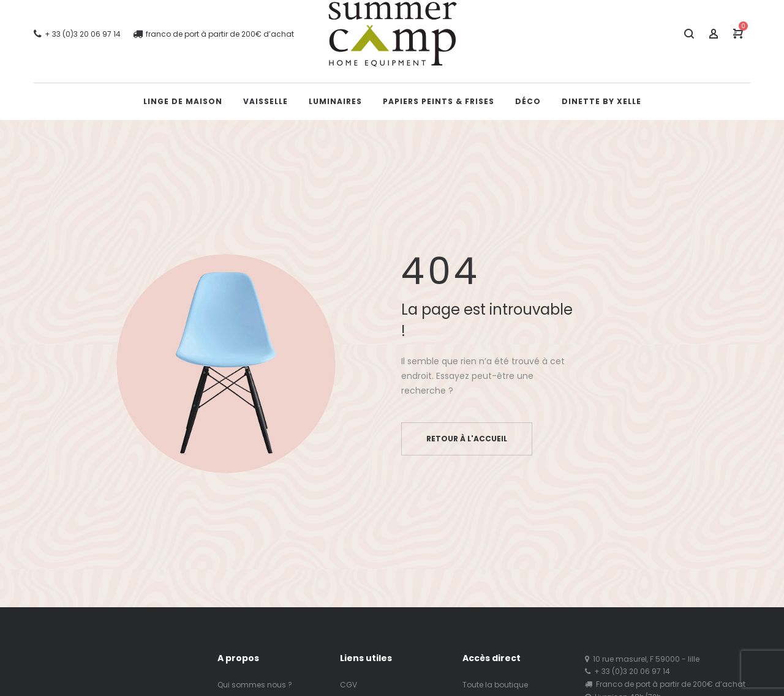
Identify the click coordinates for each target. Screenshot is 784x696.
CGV (349, 685)
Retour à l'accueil (467, 439)
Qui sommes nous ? (255, 685)
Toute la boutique (495, 685)
